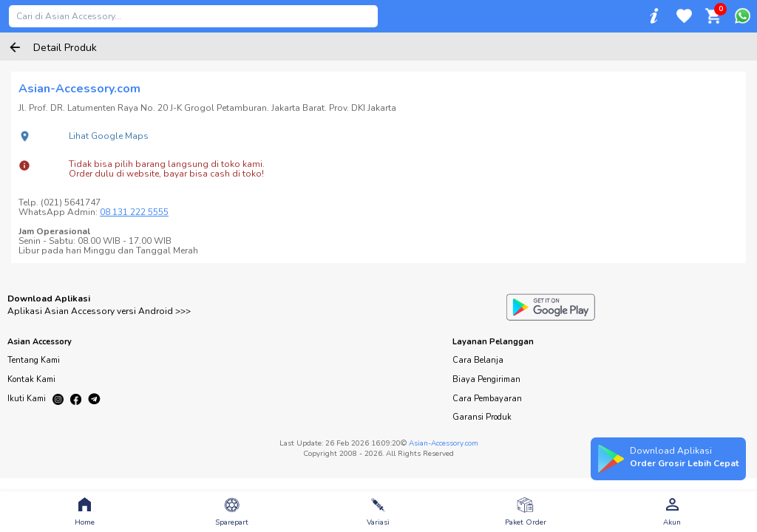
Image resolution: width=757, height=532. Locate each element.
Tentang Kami (34, 360)
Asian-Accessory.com (444, 443)
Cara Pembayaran (487, 399)
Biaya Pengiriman (486, 379)
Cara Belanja (478, 360)
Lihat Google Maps (109, 136)
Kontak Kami (31, 379)
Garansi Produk (482, 417)
